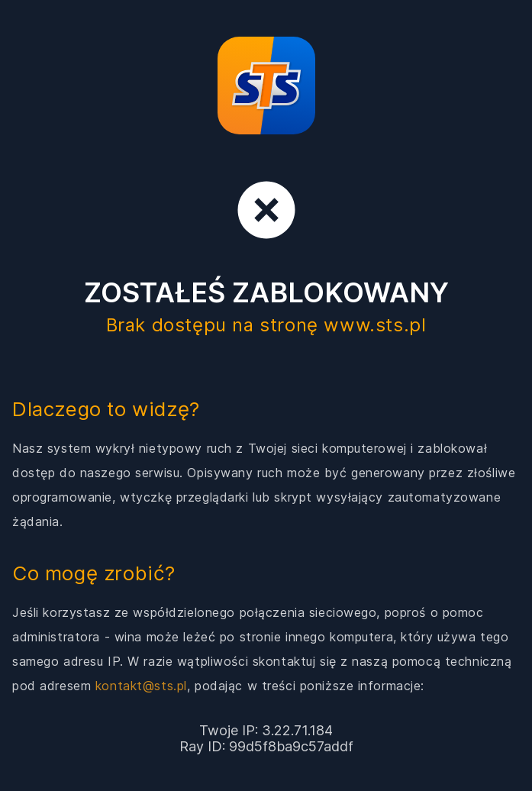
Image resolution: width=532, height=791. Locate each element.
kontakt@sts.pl (141, 686)
